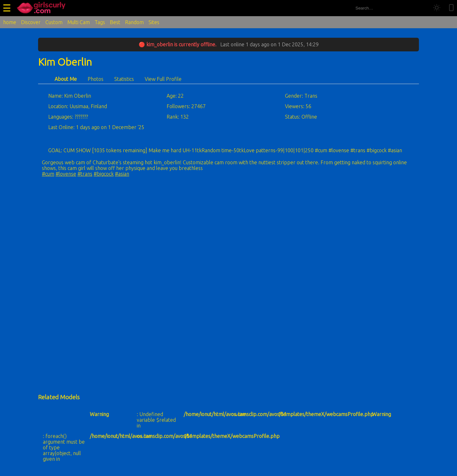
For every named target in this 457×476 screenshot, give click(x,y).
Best (115, 22)
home (10, 22)
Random (134, 22)
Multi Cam (79, 22)
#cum (48, 174)
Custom (54, 22)
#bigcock (104, 174)
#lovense (66, 174)
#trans (85, 174)
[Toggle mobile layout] (451, 8)
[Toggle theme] (437, 8)
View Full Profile (163, 79)
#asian (122, 174)
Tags (100, 22)
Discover (31, 22)
